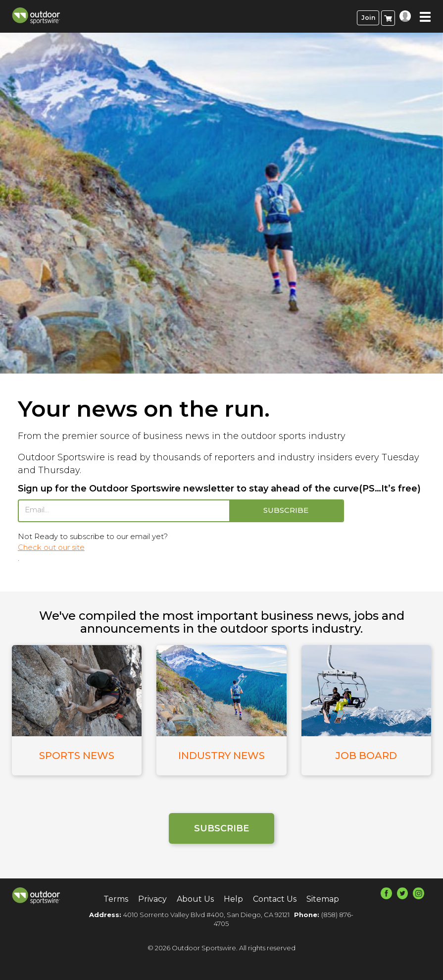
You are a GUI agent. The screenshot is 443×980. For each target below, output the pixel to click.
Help (233, 898)
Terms (116, 898)
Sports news (77, 756)
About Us (195, 898)
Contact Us (275, 898)
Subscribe (221, 828)
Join (368, 18)
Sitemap (323, 898)
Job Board (366, 756)
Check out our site (51, 547)
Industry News (221, 756)
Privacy (152, 898)
